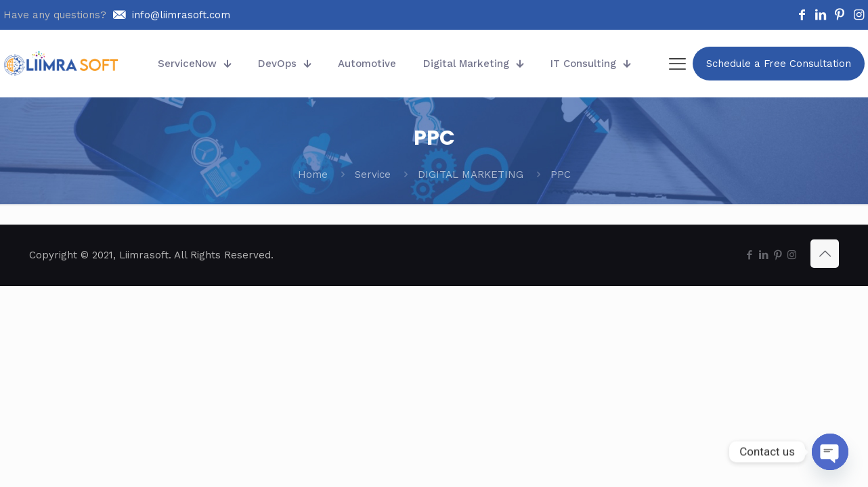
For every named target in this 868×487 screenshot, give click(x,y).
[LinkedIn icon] (763, 255)
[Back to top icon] (825, 254)
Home (313, 175)
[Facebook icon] (749, 255)
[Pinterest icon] (778, 255)
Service (373, 175)
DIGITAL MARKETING (471, 175)
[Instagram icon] (792, 255)
